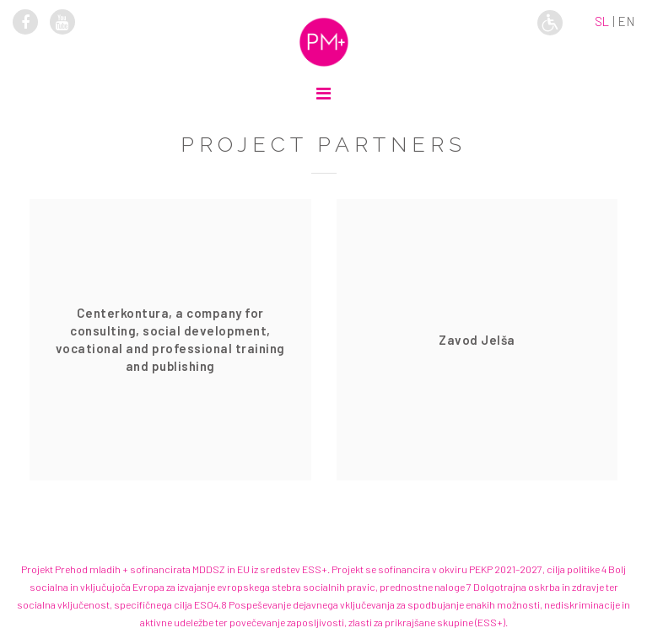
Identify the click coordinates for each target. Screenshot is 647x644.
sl (602, 21)
